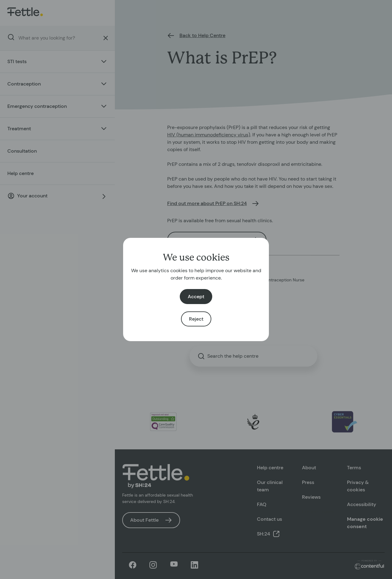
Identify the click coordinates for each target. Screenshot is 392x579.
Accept (196, 297)
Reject (196, 319)
